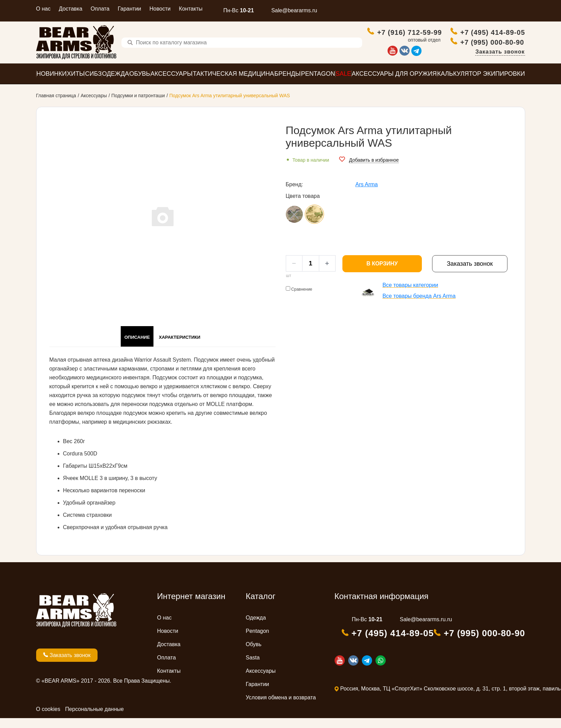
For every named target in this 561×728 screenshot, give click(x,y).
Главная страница (56, 105)
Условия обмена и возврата (281, 707)
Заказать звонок (500, 60)
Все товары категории (410, 295)
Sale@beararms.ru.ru (426, 629)
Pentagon (258, 641)
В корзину (382, 273)
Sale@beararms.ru (294, 10)
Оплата (100, 9)
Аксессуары (94, 105)
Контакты (191, 9)
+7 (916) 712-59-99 (402, 37)
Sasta (253, 667)
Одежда (256, 628)
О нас (43, 9)
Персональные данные (94, 719)
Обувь (254, 654)
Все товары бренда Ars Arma (419, 306)
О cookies (48, 719)
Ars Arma (367, 194)
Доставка (71, 9)
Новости (160, 9)
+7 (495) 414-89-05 (484, 37)
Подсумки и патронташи (138, 105)
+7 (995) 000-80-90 (493, 50)
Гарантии (129, 9)
